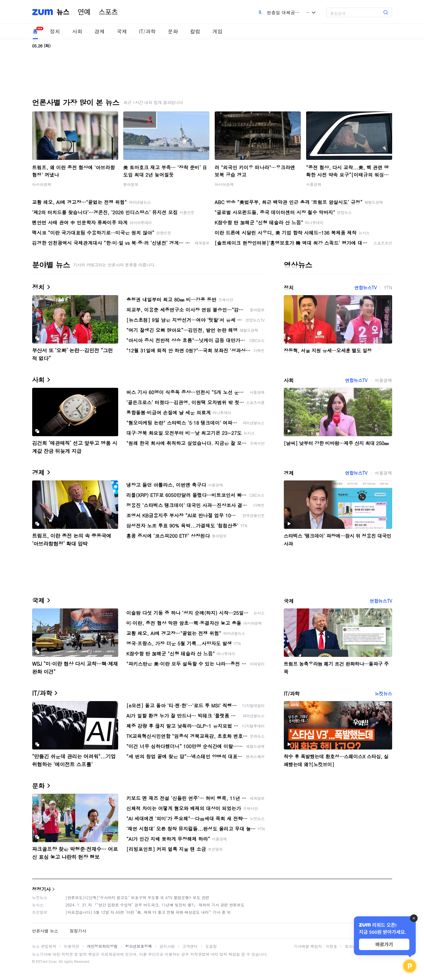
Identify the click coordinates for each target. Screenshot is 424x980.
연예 (84, 12)
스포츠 (108, 12)
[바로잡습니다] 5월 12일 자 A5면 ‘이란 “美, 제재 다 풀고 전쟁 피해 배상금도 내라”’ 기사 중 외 (148, 912)
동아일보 (131, 184)
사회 (77, 31)
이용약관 (72, 946)
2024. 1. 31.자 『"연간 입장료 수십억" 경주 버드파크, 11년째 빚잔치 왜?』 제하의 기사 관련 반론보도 (155, 905)
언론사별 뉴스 (45, 931)
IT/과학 (147, 31)
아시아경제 (42, 184)
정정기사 (41, 889)
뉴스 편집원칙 (44, 946)
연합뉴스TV (365, 288)
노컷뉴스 (383, 693)
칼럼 (195, 31)
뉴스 (63, 12)
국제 (122, 31)
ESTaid (42, 961)
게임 (218, 31)
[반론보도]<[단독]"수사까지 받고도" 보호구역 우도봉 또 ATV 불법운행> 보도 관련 (137, 897)
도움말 (211, 946)
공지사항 (167, 946)
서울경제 (314, 184)
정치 (55, 31)
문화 (173, 31)
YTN (388, 288)
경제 (100, 31)
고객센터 (190, 946)
